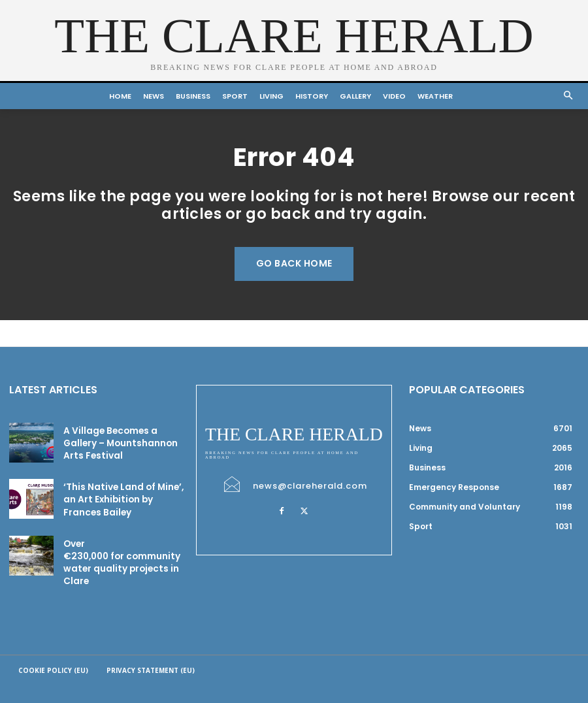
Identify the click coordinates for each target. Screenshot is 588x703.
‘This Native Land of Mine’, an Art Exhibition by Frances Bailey (120, 491)
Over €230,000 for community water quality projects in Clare (117, 544)
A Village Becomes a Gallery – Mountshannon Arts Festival (115, 438)
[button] (569, 96)
